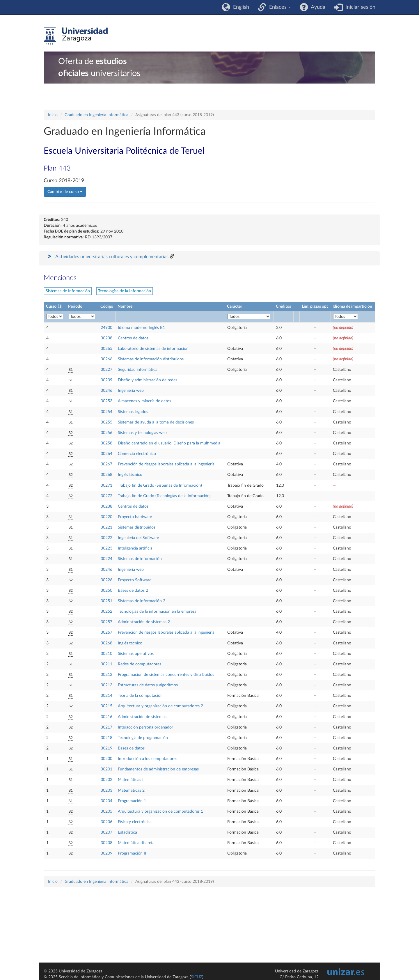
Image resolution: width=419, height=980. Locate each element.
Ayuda (317, 7)
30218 (106, 738)
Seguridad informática (138, 370)
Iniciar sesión (359, 7)
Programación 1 (132, 801)
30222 (106, 538)
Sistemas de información (140, 559)
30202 (106, 780)
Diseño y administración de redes (148, 380)
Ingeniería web (131, 391)
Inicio (53, 115)
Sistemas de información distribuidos (151, 359)
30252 (106, 612)
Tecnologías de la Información (125, 291)
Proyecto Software (135, 580)
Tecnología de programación (143, 738)
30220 (106, 517)
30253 (106, 401)
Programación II (132, 853)
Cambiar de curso (65, 192)
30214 (106, 696)
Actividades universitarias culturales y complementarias (112, 257)
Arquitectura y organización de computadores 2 (160, 706)
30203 (106, 791)
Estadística (127, 832)
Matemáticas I (131, 780)
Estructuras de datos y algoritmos (148, 685)
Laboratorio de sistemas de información (153, 349)
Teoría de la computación (140, 696)
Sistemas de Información (68, 291)
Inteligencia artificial (136, 548)
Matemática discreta (136, 843)
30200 (106, 759)
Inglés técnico (130, 475)
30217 (106, 727)
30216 (106, 717)
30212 (106, 675)
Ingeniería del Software (138, 538)
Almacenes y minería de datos (144, 401)
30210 (106, 654)
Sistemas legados (133, 412)
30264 (106, 454)
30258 (106, 443)
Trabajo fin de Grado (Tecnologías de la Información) (164, 496)
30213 (106, 685)
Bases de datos (131, 748)
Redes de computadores (140, 664)
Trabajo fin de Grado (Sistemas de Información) (160, 485)
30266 (106, 359)
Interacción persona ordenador (145, 727)
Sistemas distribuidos (137, 527)
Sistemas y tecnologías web (142, 433)
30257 (106, 622)
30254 (106, 412)
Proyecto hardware (135, 517)
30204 (106, 801)
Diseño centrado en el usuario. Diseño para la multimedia (169, 443)
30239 (106, 380)
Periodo (75, 306)
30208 (106, 843)
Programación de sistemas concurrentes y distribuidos (166, 675)
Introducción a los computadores (148, 759)
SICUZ (197, 977)
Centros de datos (133, 338)
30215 (106, 706)
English (240, 7)
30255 (106, 422)
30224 (106, 559)
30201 (106, 769)
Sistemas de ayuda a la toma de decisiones (156, 422)
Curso (51, 306)
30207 (106, 832)
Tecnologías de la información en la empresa (157, 612)
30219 (106, 748)
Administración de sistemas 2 (144, 622)
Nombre (125, 306)
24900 (106, 328)
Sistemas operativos (136, 654)
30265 (106, 349)
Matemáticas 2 (131, 791)
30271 (106, 485)
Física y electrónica (135, 822)
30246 (106, 391)
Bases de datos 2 (133, 591)
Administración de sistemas (142, 717)
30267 (106, 464)
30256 (106, 433)
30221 (106, 527)
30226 (106, 580)
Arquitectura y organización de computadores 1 (160, 811)
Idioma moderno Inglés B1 (141, 328)
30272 (106, 496)
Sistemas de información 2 (142, 601)
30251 (106, 601)
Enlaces (279, 7)
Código (107, 306)
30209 (106, 853)
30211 (106, 664)
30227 (106, 370)
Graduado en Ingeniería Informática (96, 115)
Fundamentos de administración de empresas (158, 769)
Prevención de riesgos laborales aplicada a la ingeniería (166, 464)
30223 (106, 548)
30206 (106, 822)
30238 (106, 338)
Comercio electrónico (137, 454)
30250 (106, 591)
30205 (106, 811)
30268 (106, 475)
